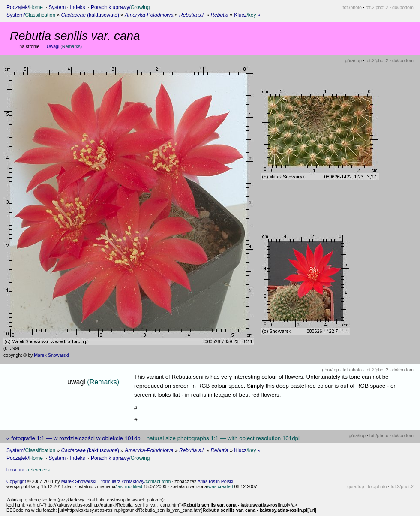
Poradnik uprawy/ (120, 7)
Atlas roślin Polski (216, 481)
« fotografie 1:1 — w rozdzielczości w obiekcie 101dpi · (153, 438)
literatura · (28, 470)
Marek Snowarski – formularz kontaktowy (116, 481)
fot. (352, 7)
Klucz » (247, 15)
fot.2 (377, 7)
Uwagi (64, 46)
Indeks (77, 7)
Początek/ (25, 7)
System (57, 7)
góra (353, 60)
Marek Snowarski (51, 355)
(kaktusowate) (90, 15)
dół (403, 7)
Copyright (16, 481)
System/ (31, 15)
